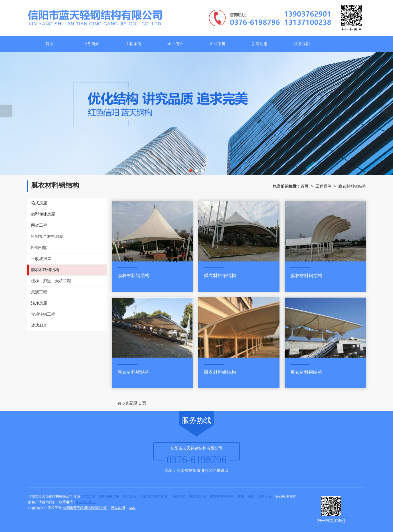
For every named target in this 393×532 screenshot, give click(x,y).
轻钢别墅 (178, 496)
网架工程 (130, 496)
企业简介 (175, 44)
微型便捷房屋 (109, 496)
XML (132, 508)
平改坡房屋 (197, 496)
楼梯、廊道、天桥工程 (254, 496)
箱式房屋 (88, 496)
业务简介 (91, 44)
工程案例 (133, 44)
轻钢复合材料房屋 (154, 496)
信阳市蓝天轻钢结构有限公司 (85, 508)
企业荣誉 (218, 44)
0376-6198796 (86, 502)
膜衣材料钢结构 (352, 186)
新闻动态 (260, 44)
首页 (49, 44)
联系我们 (302, 44)
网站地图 (118, 508)
